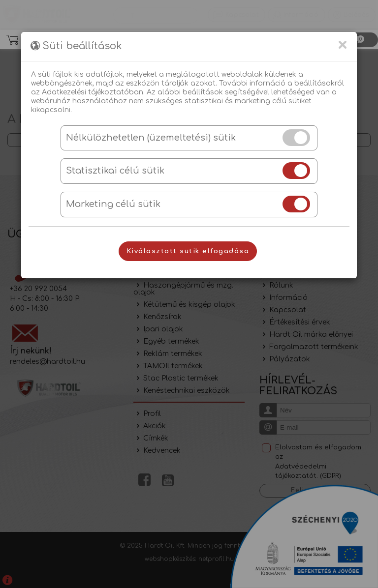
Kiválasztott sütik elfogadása (188, 251)
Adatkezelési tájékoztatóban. (93, 92)
